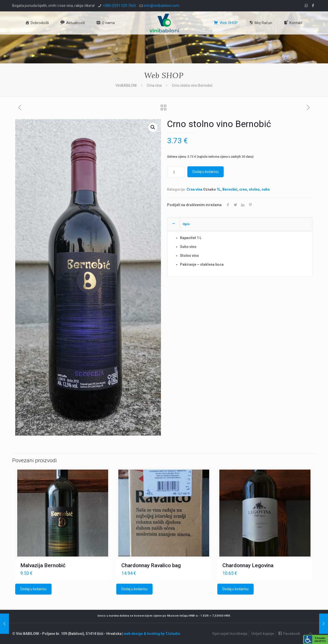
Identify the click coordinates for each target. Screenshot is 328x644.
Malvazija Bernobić (43, 565)
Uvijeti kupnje (263, 634)
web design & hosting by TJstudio (152, 634)
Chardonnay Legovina (248, 565)
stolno (254, 189)
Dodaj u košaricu (206, 172)
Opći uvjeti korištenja (230, 634)
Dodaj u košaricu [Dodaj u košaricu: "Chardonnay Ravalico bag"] (134, 589)
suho (266, 189)
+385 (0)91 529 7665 (119, 6)
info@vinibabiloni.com (162, 6)
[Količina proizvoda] (176, 172)
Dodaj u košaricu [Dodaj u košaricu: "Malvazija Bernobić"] (33, 589)
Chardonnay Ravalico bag (151, 565)
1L (219, 189)
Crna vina (154, 85)
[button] (153, 127)
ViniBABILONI (126, 85)
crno (243, 189)
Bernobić (230, 189)
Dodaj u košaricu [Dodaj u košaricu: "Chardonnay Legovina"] (235, 589)
